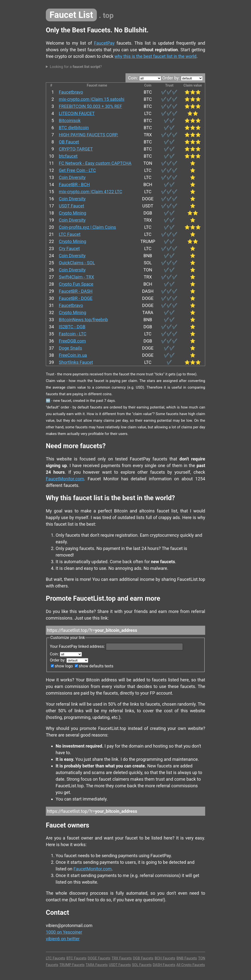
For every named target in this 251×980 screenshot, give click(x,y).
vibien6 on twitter (63, 939)
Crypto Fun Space (76, 284)
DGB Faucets (143, 958)
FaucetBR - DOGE (76, 298)
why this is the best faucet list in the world (155, 56)
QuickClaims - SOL (77, 263)
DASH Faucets (164, 965)
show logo (62, 666)
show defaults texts (94, 666)
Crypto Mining (73, 213)
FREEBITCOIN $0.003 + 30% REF (90, 106)
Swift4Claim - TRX (76, 277)
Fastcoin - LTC (73, 334)
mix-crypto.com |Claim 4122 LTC (90, 192)
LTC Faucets (56, 958)
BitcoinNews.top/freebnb (83, 320)
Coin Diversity (72, 177)
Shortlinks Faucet (76, 362)
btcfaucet (68, 156)
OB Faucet (69, 142)
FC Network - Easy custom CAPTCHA (95, 163)
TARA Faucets (97, 965)
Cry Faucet (69, 248)
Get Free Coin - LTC (77, 170)
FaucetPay (104, 43)
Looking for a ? (76, 67)
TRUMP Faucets (72, 965)
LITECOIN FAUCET (77, 113)
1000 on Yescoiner (64, 932)
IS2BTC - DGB (72, 327)
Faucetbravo (71, 92)
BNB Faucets (187, 958)
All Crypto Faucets (191, 965)
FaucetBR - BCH (74, 185)
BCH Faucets (165, 958)
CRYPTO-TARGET (76, 149)
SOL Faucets (142, 965)
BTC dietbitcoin (74, 128)
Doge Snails (70, 348)
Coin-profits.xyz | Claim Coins (87, 227)
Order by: (182, 78)
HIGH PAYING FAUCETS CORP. (88, 135)
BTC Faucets (76, 958)
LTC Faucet (70, 234)
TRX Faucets (122, 958)
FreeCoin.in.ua (73, 355)
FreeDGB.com (72, 341)
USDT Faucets (120, 965)
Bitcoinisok (70, 121)
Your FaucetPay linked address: (116, 646)
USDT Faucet (71, 206)
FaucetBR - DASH (76, 291)
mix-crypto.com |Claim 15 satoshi (92, 99)
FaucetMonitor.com (65, 479)
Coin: (144, 78)
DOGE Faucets (99, 958)
